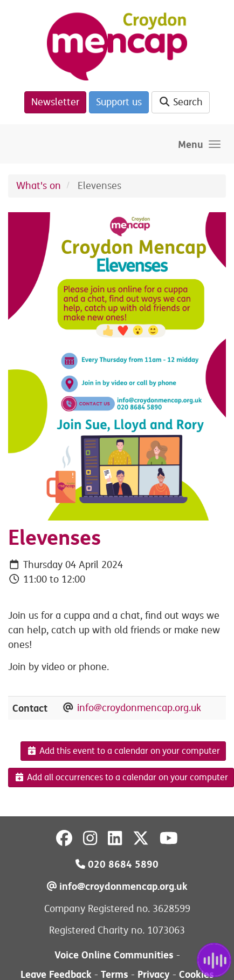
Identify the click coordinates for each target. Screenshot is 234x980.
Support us (119, 102)
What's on (39, 186)
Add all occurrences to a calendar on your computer (121, 778)
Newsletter (55, 102)
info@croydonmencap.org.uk (139, 708)
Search (181, 102)
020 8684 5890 (117, 864)
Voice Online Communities (114, 955)
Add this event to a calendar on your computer (123, 751)
